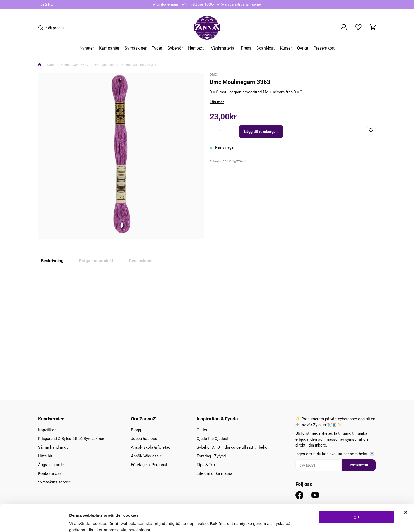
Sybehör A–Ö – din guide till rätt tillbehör (233, 447)
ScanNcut (265, 48)
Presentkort (324, 48)
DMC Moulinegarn (107, 65)
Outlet (202, 430)
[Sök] (42, 28)
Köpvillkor (47, 430)
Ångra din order (51, 465)
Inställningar (287, 522)
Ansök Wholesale (146, 456)
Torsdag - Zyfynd (211, 456)
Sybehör (175, 48)
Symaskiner (136, 48)
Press (246, 48)
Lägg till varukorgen (261, 132)
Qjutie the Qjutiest (213, 439)
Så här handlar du (53, 447)
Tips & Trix (45, 4)
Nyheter (87, 48)
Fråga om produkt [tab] (96, 261)
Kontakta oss (50, 473)
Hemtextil (197, 48)
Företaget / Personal (149, 465)
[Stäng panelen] (406, 487)
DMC (213, 75)
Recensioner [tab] (141, 261)
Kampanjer (109, 48)
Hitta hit (45, 456)
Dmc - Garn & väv (76, 65)
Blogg (136, 430)
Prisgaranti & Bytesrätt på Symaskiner (71, 439)
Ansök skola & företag (151, 447)
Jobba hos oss (144, 439)
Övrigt (303, 48)
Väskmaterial (223, 48)
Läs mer (217, 102)
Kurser (286, 48)
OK (357, 492)
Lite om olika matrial (215, 473)
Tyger (157, 48)
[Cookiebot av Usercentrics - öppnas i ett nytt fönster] (34, 522)
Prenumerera (359, 465)
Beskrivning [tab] (52, 261)
